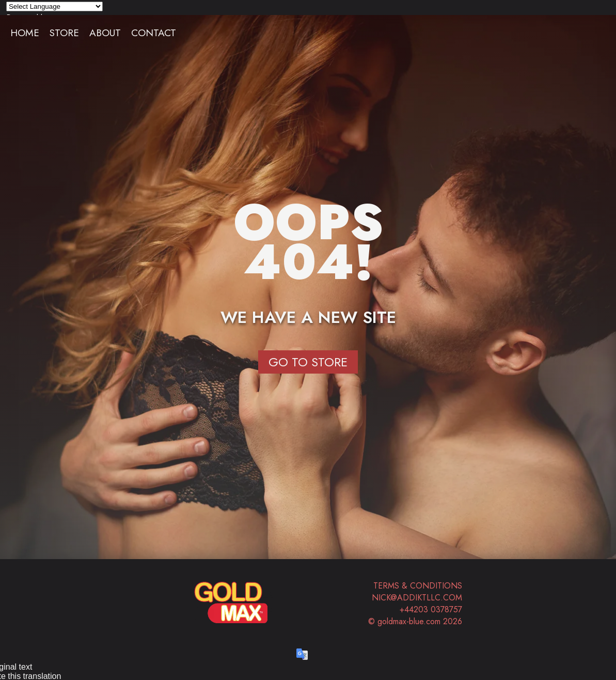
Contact (154, 33)
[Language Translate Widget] (54, 6)
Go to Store (308, 362)
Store (64, 33)
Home (25, 33)
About (105, 33)
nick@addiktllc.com (417, 598)
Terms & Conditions (418, 586)
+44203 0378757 (431, 609)
